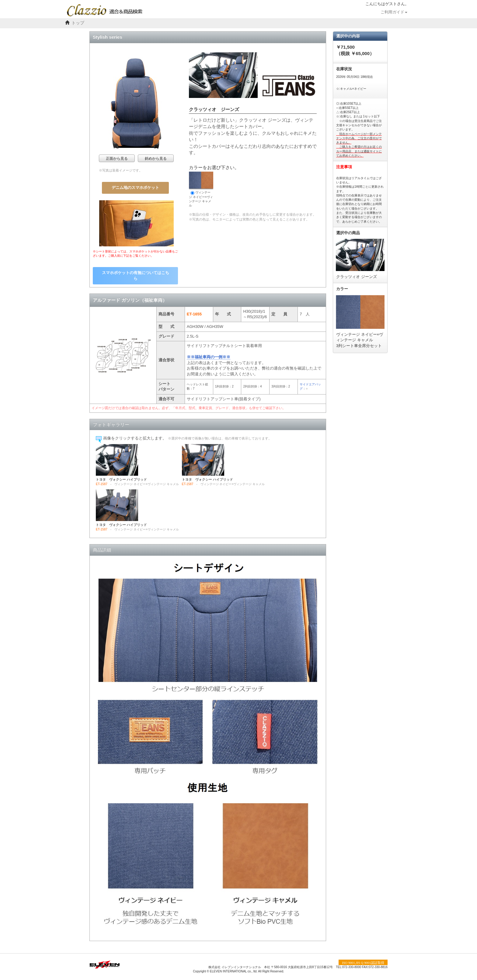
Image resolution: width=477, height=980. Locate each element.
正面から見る (117, 158)
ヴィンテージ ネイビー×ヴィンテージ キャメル (201, 189)
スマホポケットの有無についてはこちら (136, 276)
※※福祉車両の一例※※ (209, 357)
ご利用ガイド (394, 12)
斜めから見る (156, 158)
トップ (78, 23)
